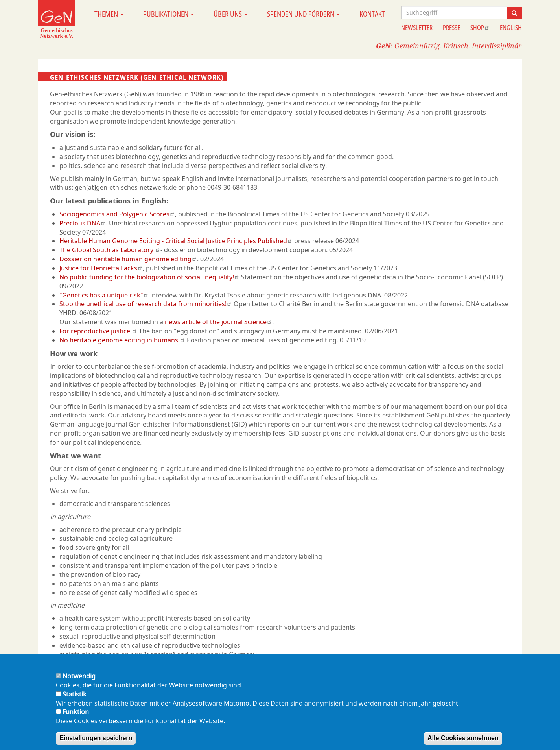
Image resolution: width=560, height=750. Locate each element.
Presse (451, 28)
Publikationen (169, 14)
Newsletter (417, 28)
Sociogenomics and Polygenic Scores (117, 214)
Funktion (76, 720)
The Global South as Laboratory (110, 250)
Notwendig (79, 685)
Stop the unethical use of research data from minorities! (146, 304)
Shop (480, 28)
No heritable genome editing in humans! (122, 340)
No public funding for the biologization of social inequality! (149, 277)
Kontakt (372, 14)
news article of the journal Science (218, 322)
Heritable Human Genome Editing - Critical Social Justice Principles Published (176, 241)
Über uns (230, 14)
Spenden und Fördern (303, 14)
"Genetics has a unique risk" (104, 295)
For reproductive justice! (98, 331)
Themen (109, 14)
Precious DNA (83, 223)
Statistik (75, 703)
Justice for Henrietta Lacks (101, 268)
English (511, 28)
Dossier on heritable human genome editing (128, 259)
